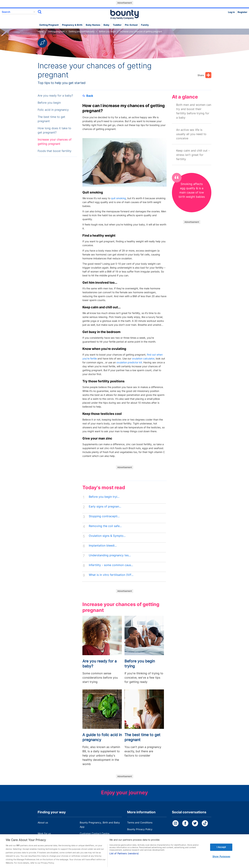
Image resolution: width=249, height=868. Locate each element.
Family (145, 25)
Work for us (44, 833)
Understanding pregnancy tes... (110, 555)
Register (242, 12)
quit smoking (118, 198)
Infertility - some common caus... (111, 565)
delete (34, 12)
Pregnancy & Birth (72, 25)
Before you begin (49, 103)
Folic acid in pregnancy (53, 110)
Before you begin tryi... (104, 497)
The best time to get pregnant (51, 119)
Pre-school (131, 25)
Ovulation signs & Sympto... (107, 536)
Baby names (93, 25)
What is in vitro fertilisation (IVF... (111, 575)
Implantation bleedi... (103, 546)
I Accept (221, 852)
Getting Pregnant (49, 25)
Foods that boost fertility (55, 151)
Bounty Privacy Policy (140, 829)
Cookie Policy (135, 836)
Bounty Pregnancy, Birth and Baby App (100, 825)
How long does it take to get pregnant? (54, 130)
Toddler (117, 25)
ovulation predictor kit (129, 362)
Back (88, 96)
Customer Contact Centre (95, 833)
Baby (106, 25)
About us (43, 822)
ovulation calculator (143, 358)
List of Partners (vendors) (124, 858)
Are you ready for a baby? (55, 96)
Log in (231, 12)
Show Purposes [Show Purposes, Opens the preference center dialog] (221, 861)
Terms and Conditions (140, 822)
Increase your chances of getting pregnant (55, 142)
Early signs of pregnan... (105, 507)
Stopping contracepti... (104, 516)
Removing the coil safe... (105, 526)
